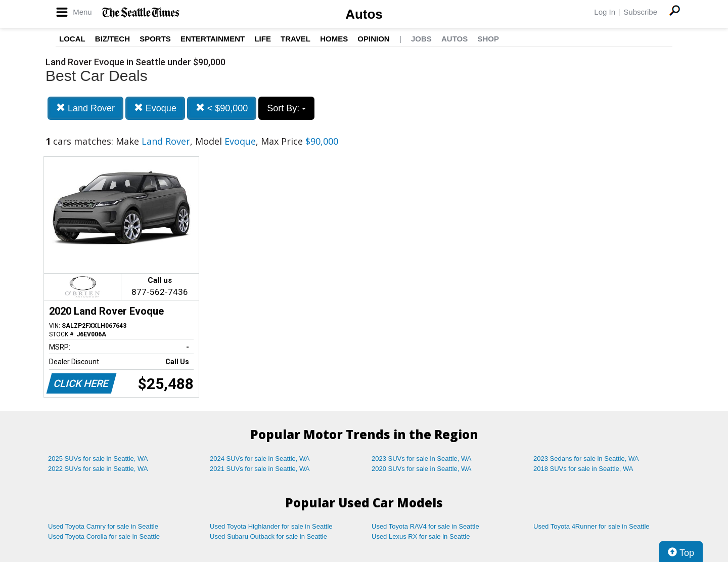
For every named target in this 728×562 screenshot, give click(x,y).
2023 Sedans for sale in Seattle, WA (586, 459)
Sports (155, 39)
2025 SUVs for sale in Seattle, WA (98, 459)
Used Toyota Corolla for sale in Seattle (104, 536)
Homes (334, 39)
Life (263, 39)
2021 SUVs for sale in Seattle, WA (260, 469)
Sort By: (286, 108)
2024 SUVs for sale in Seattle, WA (260, 459)
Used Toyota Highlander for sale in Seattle (271, 526)
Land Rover (85, 108)
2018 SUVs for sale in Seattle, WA (583, 469)
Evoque (155, 108)
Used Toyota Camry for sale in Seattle (103, 526)
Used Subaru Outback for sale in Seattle (268, 536)
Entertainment (213, 39)
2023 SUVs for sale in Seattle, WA (422, 459)
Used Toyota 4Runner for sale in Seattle (591, 526)
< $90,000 (222, 108)
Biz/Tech (112, 39)
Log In (605, 12)
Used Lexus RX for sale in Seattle (421, 536)
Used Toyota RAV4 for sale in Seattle (425, 526)
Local (72, 39)
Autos (364, 14)
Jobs (421, 39)
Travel (295, 39)
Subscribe (640, 12)
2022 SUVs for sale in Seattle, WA (98, 469)
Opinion (373, 39)
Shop (488, 39)
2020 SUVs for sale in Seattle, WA (422, 469)
